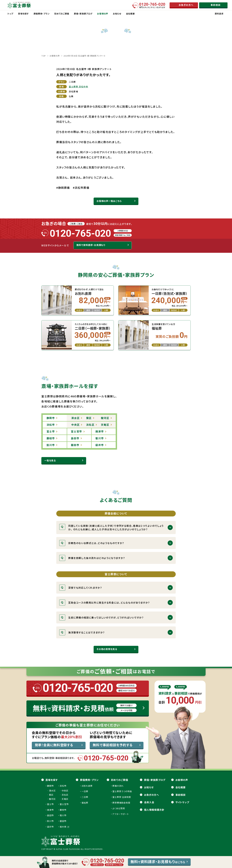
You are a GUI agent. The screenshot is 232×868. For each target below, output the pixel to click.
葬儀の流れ (118, 786)
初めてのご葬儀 (120, 780)
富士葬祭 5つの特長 (122, 791)
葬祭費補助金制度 (121, 803)
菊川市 (63, 815)
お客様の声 (55, 56)
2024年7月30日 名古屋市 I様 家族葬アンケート (84, 56)
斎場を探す (52, 780)
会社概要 (180, 787)
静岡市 (50, 786)
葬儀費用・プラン (89, 780)
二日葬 (85, 797)
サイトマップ (182, 802)
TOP (44, 56)
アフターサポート (121, 814)
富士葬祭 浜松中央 (78, 87)
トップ (10, 14)
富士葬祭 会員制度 (122, 797)
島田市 (50, 815)
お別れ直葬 (87, 786)
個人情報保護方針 (154, 810)
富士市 (50, 804)
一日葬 (85, 791)
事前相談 (180, 795)
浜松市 (63, 786)
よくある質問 (119, 808)
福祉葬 (85, 803)
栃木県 (64, 827)
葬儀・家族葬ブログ (155, 780)
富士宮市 (64, 804)
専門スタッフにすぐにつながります (152, 5)
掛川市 (50, 821)
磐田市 (63, 821)
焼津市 (50, 810)
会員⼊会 (149, 802)
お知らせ (149, 787)
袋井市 (50, 827)
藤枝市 (63, 810)
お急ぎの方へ (152, 795)
